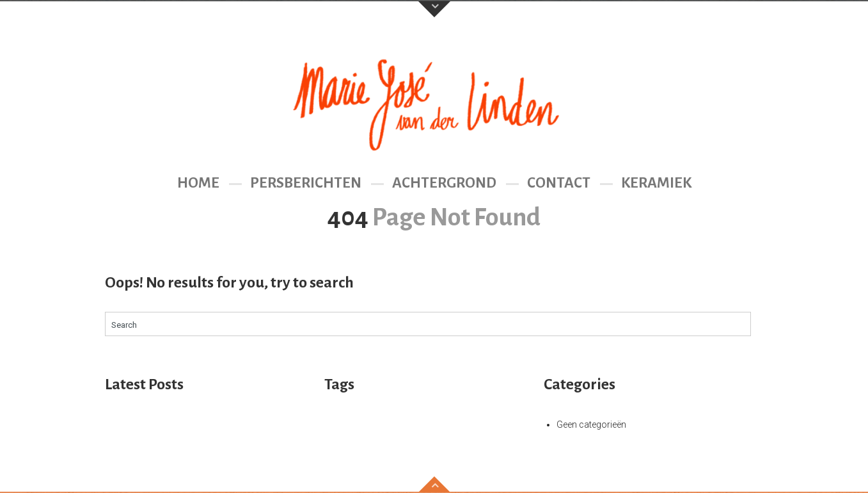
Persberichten (306, 183)
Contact (559, 183)
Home (198, 183)
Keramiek (656, 183)
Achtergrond (444, 183)
